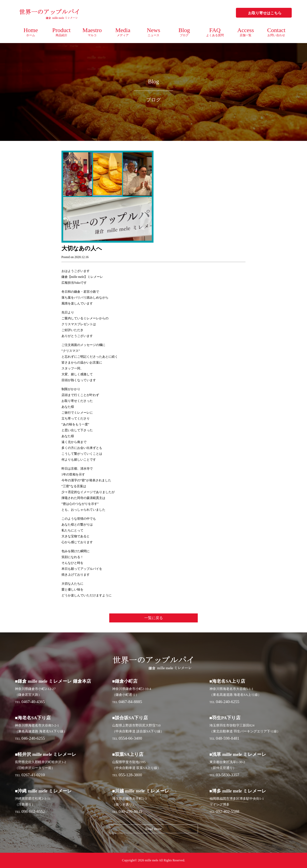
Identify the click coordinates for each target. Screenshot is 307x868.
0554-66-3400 (130, 738)
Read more (153, 829)
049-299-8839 (130, 811)
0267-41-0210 (33, 775)
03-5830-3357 (228, 775)
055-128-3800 (130, 775)
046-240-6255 (228, 702)
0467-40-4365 (33, 702)
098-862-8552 (33, 811)
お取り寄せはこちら (265, 13)
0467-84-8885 (130, 702)
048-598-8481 (228, 738)
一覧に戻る (154, 618)
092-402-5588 (228, 811)
